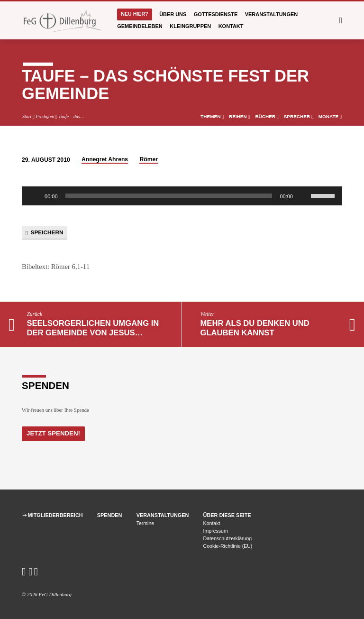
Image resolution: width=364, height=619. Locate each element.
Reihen (239, 116)
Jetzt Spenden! (53, 433)
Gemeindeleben (140, 26)
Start (27, 116)
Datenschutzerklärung (228, 538)
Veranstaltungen (271, 14)
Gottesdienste (216, 14)
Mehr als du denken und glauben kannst (255, 328)
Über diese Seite (227, 515)
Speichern (44, 233)
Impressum (216, 531)
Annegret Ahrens (105, 159)
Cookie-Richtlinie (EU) (228, 546)
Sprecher (299, 116)
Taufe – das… (71, 116)
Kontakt (231, 26)
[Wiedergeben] (34, 196)
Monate (330, 116)
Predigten (45, 116)
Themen (212, 116)
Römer (149, 159)
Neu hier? (134, 14)
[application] (182, 196)
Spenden (110, 515)
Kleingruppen (190, 26)
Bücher (267, 116)
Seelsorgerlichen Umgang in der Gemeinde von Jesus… (93, 328)
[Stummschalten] (303, 196)
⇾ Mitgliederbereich (53, 515)
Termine (146, 523)
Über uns (173, 14)
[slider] (169, 196)
